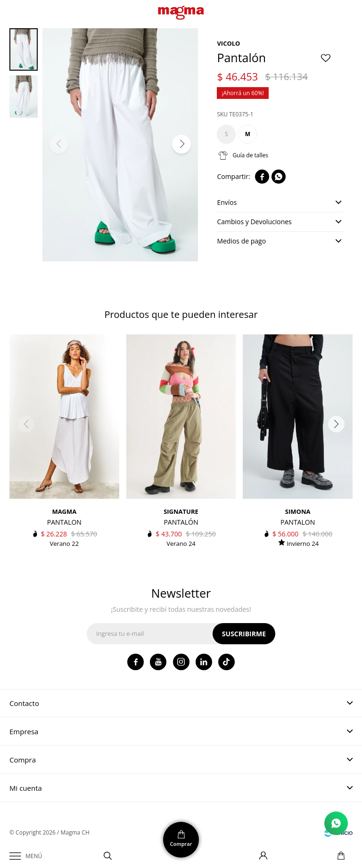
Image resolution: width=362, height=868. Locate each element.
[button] (181, 144)
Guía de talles (250, 155)
